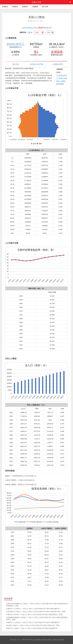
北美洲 (30, 32)
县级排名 (25, 7)
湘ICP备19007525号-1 (28, 640)
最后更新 (37, 640)
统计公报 (45, 7)
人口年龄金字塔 (61, 75)
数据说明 (43, 640)
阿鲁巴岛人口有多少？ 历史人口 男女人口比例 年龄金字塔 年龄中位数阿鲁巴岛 (32, 628)
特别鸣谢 (61, 640)
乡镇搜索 (35, 7)
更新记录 (55, 640)
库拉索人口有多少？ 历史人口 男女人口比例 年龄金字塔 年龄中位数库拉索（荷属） (33, 625)
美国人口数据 (36, 17)
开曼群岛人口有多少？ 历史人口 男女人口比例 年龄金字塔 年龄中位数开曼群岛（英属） (35, 614)
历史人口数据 (61, 81)
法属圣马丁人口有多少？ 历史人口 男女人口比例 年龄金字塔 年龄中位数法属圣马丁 (33, 609)
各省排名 (5, 7)
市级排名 (15, 7)
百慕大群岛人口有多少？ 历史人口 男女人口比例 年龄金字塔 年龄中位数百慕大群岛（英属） (36, 612)
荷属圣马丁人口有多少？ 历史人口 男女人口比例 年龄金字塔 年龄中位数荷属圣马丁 (33, 622)
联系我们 (49, 640)
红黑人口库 (36, 2)
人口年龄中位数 (61, 78)
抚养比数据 (60, 84)
